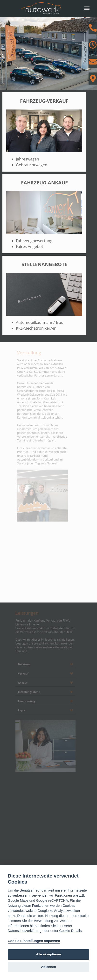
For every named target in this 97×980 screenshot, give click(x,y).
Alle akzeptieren (48, 954)
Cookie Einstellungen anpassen (34, 941)
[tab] (46, 660)
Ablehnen (48, 967)
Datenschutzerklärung (25, 931)
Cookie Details (71, 931)
